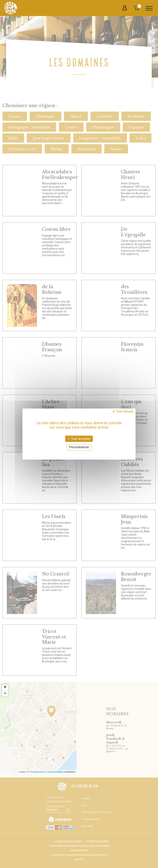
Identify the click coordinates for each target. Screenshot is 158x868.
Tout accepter (79, 439)
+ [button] (5, 687)
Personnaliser (79, 447)
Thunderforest (36, 772)
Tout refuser (123, 411)
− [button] (5, 694)
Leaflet (22, 772)
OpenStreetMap (55, 772)
